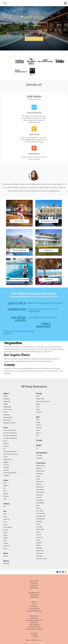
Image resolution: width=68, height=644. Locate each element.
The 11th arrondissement (10, 473)
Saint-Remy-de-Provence (11, 454)
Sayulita (6, 556)
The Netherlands (42, 453)
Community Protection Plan (34, 620)
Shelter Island (40, 487)
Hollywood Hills (40, 466)
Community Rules (34, 609)
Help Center (34, 607)
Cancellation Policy (34, 627)
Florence (6, 543)
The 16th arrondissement (10, 438)
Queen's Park (7, 420)
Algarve (38, 404)
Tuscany (6, 530)
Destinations (34, 588)
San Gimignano (8, 527)
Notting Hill (7, 401)
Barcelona (39, 428)
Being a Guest (34, 581)
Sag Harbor (39, 495)
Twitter (60, 572)
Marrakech (6, 563)
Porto (38, 396)
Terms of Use (34, 623)
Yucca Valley (40, 511)
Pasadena (39, 468)
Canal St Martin (8, 459)
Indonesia (6, 504)
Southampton (40, 490)
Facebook (57, 572)
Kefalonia (6, 496)
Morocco (6, 561)
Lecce (5, 522)
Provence (6, 465)
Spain (38, 417)
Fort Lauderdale (40, 513)
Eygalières (6, 462)
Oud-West (39, 455)
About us (34, 602)
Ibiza (37, 435)
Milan (5, 514)
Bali (4, 506)
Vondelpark (39, 458)
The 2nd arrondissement (10, 433)
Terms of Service (34, 625)
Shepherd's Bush (8, 417)
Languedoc (6, 475)
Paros (5, 491)
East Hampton (40, 492)
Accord (38, 524)
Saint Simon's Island (42, 559)
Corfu (5, 499)
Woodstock (39, 521)
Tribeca (38, 479)
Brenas (5, 441)
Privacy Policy (34, 616)
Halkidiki (6, 493)
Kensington (39, 527)
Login (34, 604)
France (6, 428)
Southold (39, 497)
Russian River (40, 551)
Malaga (38, 422)
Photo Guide (34, 597)
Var (4, 449)
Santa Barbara (40, 503)
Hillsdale (38, 545)
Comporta (39, 412)
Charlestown (7, 415)
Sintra (38, 407)
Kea (4, 488)
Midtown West (40, 471)
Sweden (39, 445)
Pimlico (5, 412)
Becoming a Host (34, 593)
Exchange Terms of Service (34, 629)
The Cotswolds (7, 409)
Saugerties (39, 543)
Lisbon (38, 409)
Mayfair (5, 404)
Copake (38, 540)
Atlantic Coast (40, 399)
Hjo (37, 448)
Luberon (6, 457)
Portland (38, 508)
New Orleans (40, 553)
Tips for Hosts (34, 595)
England (6, 393)
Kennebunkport (40, 519)
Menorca (39, 433)
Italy (5, 511)
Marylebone (7, 399)
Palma (38, 420)
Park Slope (39, 556)
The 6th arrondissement (10, 451)
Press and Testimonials (34, 611)
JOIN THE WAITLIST (34, 39)
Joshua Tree (39, 537)
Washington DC (41, 516)
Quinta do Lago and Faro (43, 401)
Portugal (39, 393)
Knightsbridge (7, 407)
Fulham (5, 396)
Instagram (66, 572)
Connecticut (40, 482)
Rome (5, 548)
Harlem (38, 476)
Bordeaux (6, 443)
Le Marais (6, 470)
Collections (34, 586)
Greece (6, 480)
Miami (38, 505)
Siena (5, 540)
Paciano (6, 532)
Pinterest (63, 572)
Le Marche (6, 546)
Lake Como (7, 519)
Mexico (6, 553)
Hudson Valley (40, 529)
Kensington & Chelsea (9, 423)
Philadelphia (39, 474)
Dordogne (6, 467)
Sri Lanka (39, 440)
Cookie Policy (34, 618)
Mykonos (6, 486)
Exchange (34, 583)
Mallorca (39, 425)
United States (41, 463)
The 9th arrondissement (10, 430)
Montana (39, 484)
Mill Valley (39, 548)
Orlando (38, 532)
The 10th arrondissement (10, 435)
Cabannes (6, 446)
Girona (38, 430)
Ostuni (5, 524)
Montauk (39, 535)
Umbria (5, 535)
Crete (5, 483)
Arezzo (5, 517)
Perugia (5, 538)
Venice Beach (40, 500)
